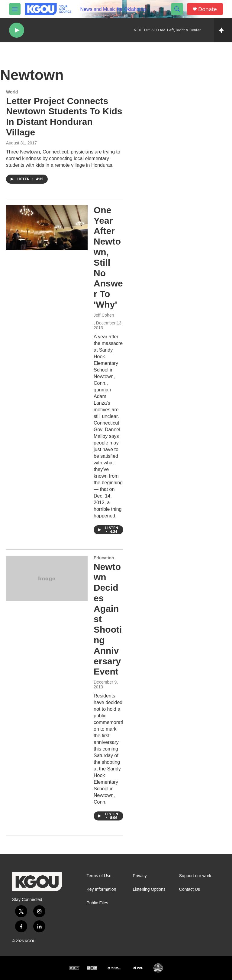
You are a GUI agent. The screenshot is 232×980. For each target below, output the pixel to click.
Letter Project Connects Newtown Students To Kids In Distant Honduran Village (64, 117)
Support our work (195, 876)
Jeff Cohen (104, 315)
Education (104, 558)
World (12, 92)
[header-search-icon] (177, 9)
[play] (17, 30)
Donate (208, 9)
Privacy (140, 876)
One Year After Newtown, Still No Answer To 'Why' (108, 257)
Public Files (97, 903)
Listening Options (149, 889)
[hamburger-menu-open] (15, 9)
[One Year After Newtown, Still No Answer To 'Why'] (47, 228)
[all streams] (223, 30)
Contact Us (190, 889)
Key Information (101, 889)
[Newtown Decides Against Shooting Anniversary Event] (47, 578)
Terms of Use (99, 876)
